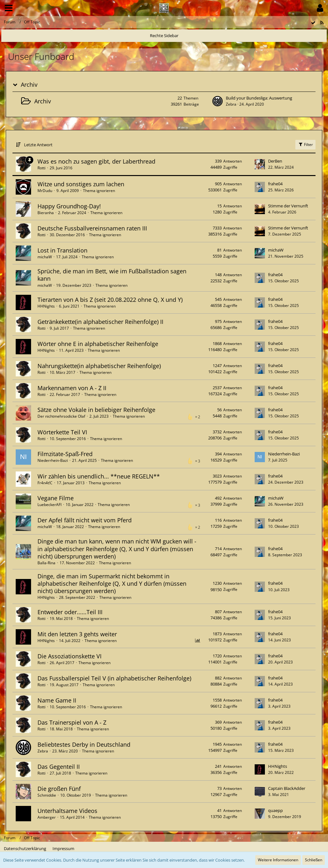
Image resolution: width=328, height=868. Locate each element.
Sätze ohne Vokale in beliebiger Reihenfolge (96, 410)
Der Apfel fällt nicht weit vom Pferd (85, 520)
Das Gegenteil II (59, 767)
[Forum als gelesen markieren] (313, 23)
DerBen (275, 161)
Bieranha (46, 213)
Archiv (29, 85)
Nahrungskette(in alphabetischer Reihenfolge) (99, 366)
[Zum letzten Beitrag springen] (260, 164)
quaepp (275, 810)
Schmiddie (47, 795)
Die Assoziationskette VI (70, 656)
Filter (305, 145)
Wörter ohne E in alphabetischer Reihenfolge (98, 344)
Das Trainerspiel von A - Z (72, 722)
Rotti (41, 168)
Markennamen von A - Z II (72, 388)
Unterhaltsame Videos (67, 811)
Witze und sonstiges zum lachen (81, 184)
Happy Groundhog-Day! (69, 206)
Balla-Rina (46, 563)
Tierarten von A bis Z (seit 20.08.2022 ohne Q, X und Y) (110, 300)
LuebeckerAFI (49, 505)
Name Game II (57, 700)
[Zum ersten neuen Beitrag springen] (217, 101)
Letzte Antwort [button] (38, 145)
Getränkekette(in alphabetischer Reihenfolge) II (100, 322)
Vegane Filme (56, 498)
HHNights (46, 306)
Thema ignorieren (99, 191)
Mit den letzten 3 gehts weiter (77, 634)
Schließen (314, 860)
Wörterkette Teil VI (62, 432)
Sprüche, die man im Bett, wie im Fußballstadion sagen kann (112, 275)
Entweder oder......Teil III (70, 612)
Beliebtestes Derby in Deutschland (84, 744)
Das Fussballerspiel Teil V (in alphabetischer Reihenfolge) (114, 678)
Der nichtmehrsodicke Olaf (61, 416)
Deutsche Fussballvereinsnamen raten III (92, 228)
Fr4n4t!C (45, 483)
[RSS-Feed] (322, 23)
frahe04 (275, 184)
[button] (9, 8)
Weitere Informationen (278, 860)
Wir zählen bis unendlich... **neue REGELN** (99, 476)
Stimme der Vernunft (288, 206)
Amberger (47, 817)
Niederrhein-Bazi (53, 460)
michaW (45, 257)
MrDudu (45, 191)
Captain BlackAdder (287, 788)
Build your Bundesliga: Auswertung (259, 98)
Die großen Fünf (59, 789)
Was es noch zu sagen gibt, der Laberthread (96, 161)
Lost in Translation (62, 250)
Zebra (231, 104)
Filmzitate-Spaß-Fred (65, 454)
